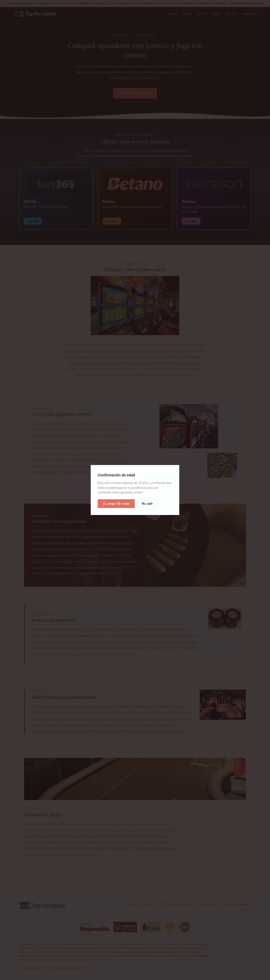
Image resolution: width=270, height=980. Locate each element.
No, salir (147, 504)
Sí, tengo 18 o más (116, 504)
